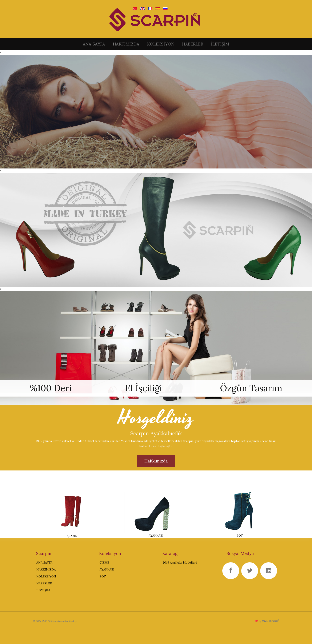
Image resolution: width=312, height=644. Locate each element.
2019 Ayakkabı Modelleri (180, 562)
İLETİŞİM (220, 44)
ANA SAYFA (94, 44)
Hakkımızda (156, 461)
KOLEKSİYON (161, 44)
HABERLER (193, 44)
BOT (103, 576)
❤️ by (267, 621)
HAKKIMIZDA (126, 44)
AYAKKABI (107, 569)
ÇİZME (104, 562)
